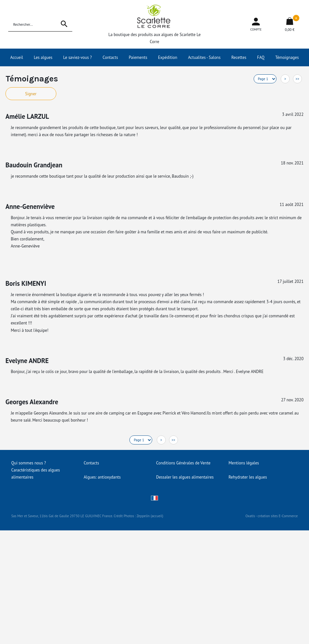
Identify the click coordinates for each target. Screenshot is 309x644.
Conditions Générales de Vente (183, 463)
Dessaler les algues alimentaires (185, 477)
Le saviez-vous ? (77, 57)
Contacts (110, 57)
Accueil (17, 57)
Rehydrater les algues (248, 477)
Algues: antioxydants (102, 477)
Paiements (138, 57)
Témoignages (287, 57)
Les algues (43, 57)
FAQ (261, 57)
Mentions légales (244, 463)
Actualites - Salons (204, 57)
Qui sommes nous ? (29, 463)
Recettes (239, 57)
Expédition (168, 57)
